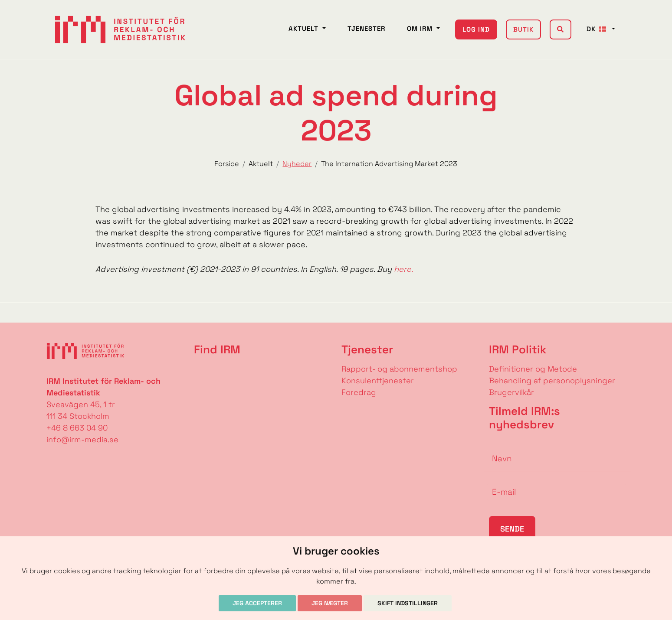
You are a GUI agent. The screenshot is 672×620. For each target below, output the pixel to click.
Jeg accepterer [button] (257, 603)
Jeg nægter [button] (330, 603)
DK (598, 29)
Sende (512, 529)
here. (403, 269)
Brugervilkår (511, 392)
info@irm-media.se (82, 439)
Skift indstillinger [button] (408, 603)
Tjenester (366, 28)
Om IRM (421, 28)
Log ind (476, 29)
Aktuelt (305, 28)
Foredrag (359, 392)
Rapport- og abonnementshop (399, 369)
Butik (523, 29)
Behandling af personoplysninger (553, 380)
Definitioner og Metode (533, 369)
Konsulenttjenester (378, 380)
